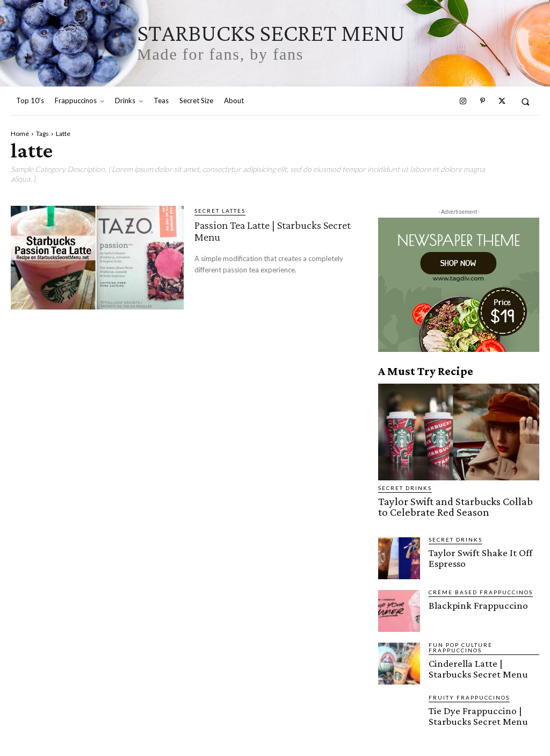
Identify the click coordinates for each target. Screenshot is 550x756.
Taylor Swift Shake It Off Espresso (473, 553)
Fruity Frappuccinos (469, 694)
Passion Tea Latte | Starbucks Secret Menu (268, 230)
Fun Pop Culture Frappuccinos (461, 644)
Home (20, 134)
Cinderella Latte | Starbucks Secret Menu (480, 664)
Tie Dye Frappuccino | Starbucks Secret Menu (472, 711)
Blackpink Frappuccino (471, 601)
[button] (526, 101)
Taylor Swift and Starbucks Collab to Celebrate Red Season (446, 505)
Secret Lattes (220, 211)
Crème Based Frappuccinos (481, 588)
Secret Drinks (405, 488)
